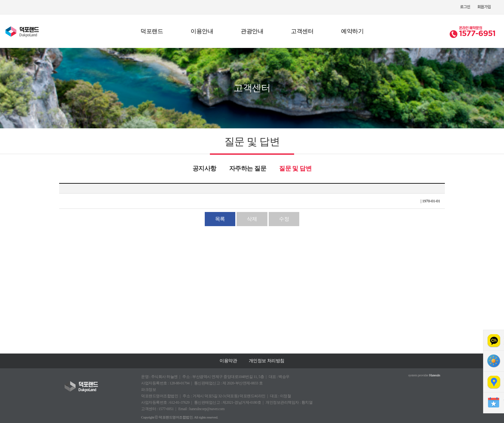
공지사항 (204, 168)
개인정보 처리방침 (267, 361)
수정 (284, 219)
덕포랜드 (152, 31)
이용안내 (202, 31)
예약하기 (352, 31)
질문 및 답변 (295, 168)
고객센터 (302, 31)
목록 (220, 219)
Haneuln (435, 375)
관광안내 (252, 31)
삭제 (252, 219)
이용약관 (228, 361)
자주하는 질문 (248, 168)
